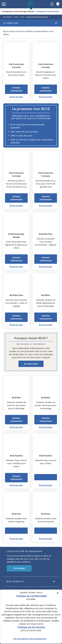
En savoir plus (31, 364)
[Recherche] (52, 4)
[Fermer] (58, 593)
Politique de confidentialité (31, 596)
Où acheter (19, 568)
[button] (4, 4)
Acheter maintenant (16, 89)
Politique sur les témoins (31, 627)
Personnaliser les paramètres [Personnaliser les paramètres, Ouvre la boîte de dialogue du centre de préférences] (30, 639)
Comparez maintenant (47, 11)
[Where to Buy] (58, 4)
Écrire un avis (16, 97)
